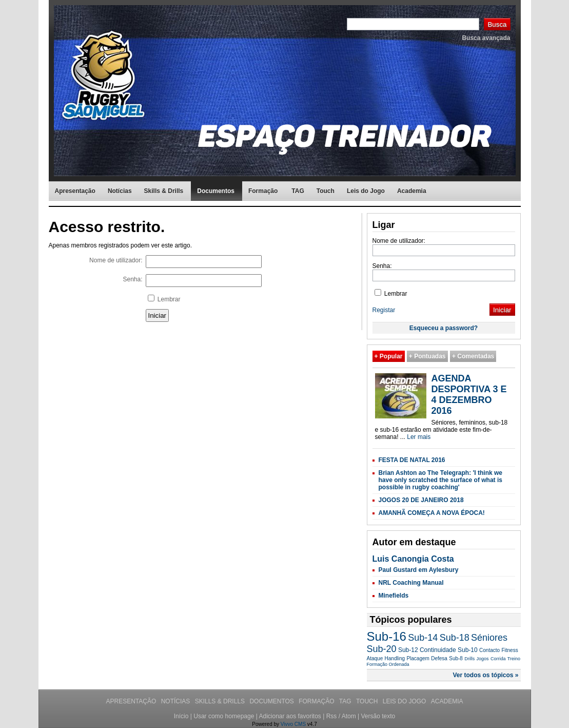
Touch (368, 701)
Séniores (489, 638)
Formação (317, 701)
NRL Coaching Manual (411, 583)
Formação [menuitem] (263, 191)
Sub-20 (382, 649)
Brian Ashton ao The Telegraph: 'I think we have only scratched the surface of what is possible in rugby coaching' (441, 480)
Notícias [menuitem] (120, 191)
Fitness (509, 650)
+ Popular (389, 356)
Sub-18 (455, 638)
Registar (384, 310)
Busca (497, 24)
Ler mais (419, 437)
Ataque (375, 658)
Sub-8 (456, 658)
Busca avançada (486, 38)
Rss (332, 716)
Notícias (176, 701)
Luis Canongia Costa (413, 559)
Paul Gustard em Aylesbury (419, 570)
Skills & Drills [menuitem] (164, 191)
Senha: (132, 279)
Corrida (498, 659)
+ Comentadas (473, 356)
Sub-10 (468, 650)
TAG (346, 701)
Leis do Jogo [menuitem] (366, 191)
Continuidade (438, 650)
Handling (395, 658)
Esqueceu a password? (444, 328)
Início (181, 716)
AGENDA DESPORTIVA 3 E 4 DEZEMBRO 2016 (469, 395)
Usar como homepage (224, 716)
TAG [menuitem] (298, 191)
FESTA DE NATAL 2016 (412, 460)
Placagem (418, 658)
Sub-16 (387, 636)
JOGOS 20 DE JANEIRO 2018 (421, 500)
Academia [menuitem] (412, 191)
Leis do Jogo (405, 701)
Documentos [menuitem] (216, 191)
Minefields (394, 596)
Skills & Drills (221, 701)
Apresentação (132, 701)
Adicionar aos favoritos (290, 716)
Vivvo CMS (293, 724)
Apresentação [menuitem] (75, 191)
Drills (469, 659)
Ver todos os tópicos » (485, 675)
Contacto (489, 650)
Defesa (439, 658)
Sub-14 (423, 638)
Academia (447, 701)
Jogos (483, 659)
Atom (349, 716)
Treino (514, 659)
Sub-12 (408, 650)
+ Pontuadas (427, 356)
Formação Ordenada (388, 664)
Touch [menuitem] (326, 191)
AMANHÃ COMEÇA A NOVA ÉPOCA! (432, 513)
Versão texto (378, 716)
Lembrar (164, 299)
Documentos (272, 701)
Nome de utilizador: (116, 260)
